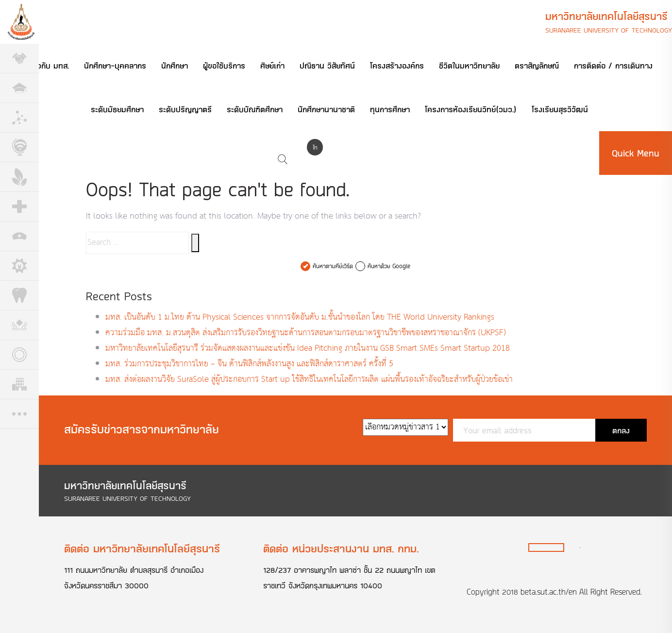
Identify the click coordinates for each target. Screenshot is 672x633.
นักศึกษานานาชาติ (326, 109)
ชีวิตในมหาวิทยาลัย (469, 65)
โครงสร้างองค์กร (397, 65)
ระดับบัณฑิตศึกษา (255, 109)
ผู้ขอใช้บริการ (224, 65)
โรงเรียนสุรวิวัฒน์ (560, 109)
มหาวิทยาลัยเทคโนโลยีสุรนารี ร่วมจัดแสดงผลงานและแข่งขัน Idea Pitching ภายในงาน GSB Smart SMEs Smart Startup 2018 (308, 349)
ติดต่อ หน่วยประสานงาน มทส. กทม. (341, 548)
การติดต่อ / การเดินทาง (613, 65)
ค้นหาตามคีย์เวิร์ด (333, 266)
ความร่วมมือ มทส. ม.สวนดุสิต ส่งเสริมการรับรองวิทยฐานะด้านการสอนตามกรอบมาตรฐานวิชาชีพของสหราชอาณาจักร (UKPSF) (306, 333)
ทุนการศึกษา (390, 109)
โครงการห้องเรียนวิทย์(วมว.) (471, 109)
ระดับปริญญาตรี (185, 109)
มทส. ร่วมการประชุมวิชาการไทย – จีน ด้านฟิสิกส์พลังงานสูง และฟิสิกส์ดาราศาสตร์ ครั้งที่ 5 (249, 364)
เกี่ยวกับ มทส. (47, 65)
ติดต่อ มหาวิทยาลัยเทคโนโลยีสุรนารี (142, 548)
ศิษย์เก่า (272, 65)
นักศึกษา (175, 65)
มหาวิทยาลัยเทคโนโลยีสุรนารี (606, 16)
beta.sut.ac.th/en (549, 592)
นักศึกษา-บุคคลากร (115, 65)
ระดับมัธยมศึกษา (117, 109)
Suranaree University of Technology (609, 30)
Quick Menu (636, 153)
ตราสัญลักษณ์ (537, 65)
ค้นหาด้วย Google (389, 266)
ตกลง (621, 430)
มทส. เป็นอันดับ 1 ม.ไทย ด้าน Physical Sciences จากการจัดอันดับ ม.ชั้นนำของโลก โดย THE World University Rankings (300, 317)
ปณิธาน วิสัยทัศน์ (327, 65)
